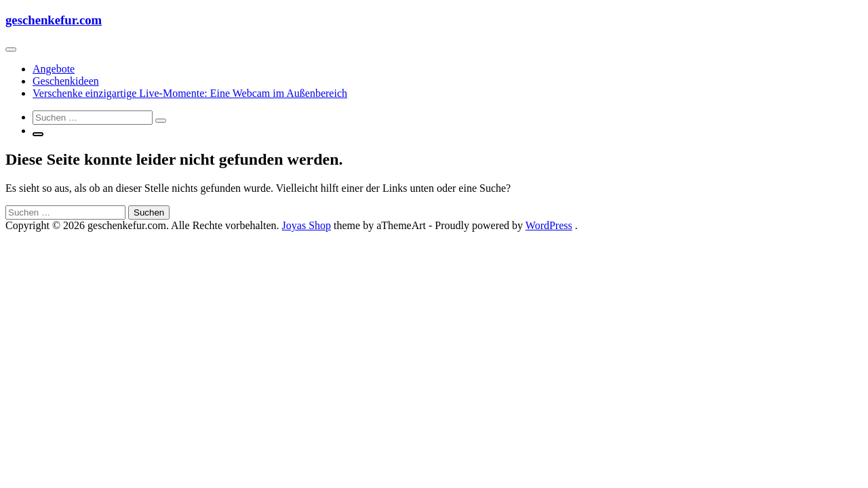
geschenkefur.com (54, 20)
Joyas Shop (307, 225)
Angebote (54, 69)
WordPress (549, 225)
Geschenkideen (66, 81)
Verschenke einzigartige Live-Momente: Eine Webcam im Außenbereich (190, 93)
